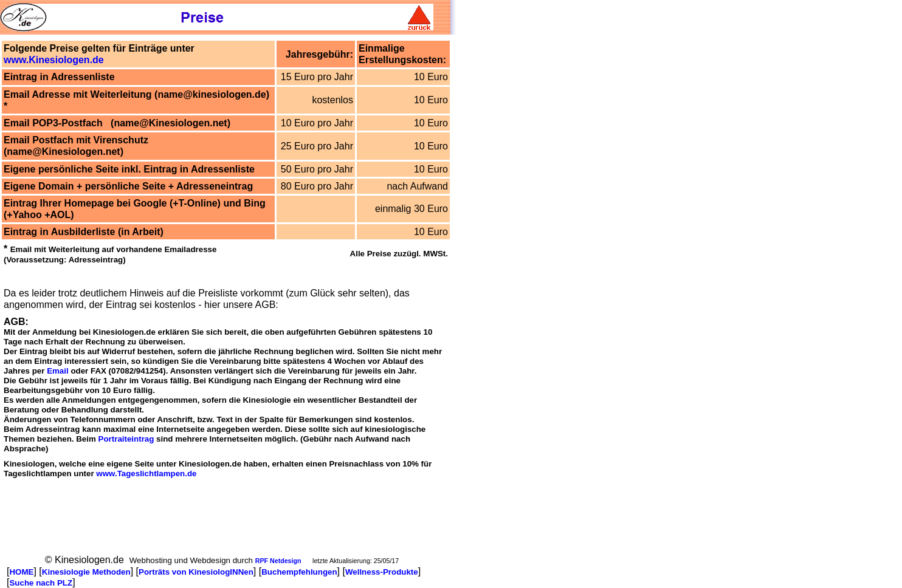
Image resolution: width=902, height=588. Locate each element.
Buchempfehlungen (299, 572)
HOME (21, 572)
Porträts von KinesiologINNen (196, 572)
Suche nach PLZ (41, 583)
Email (58, 371)
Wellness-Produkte (382, 572)
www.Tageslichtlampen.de (146, 473)
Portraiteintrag (126, 439)
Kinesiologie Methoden (86, 572)
